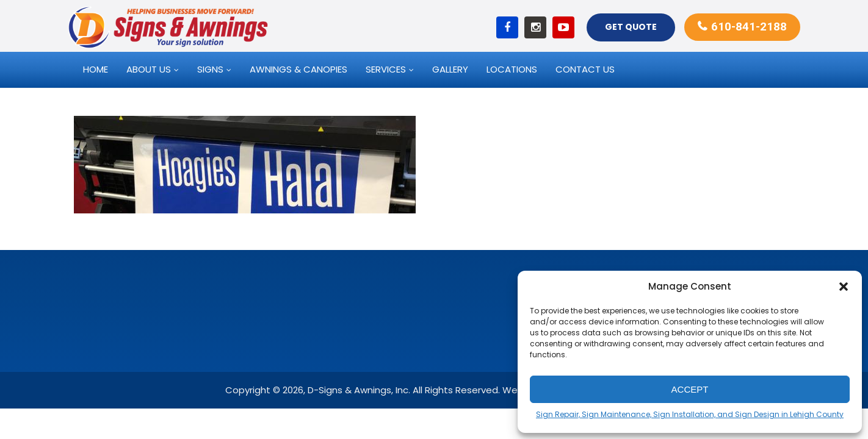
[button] (844, 287)
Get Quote (631, 27)
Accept (690, 389)
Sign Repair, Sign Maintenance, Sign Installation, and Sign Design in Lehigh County (690, 414)
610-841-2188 (749, 27)
